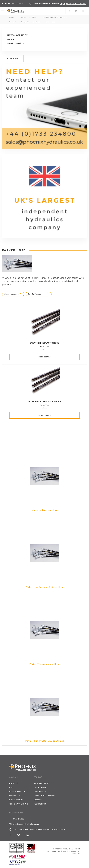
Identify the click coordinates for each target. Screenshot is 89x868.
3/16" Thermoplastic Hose (44, 343)
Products (23, 17)
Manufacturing (41, 783)
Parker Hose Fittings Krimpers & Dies (25, 22)
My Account (33, 4)
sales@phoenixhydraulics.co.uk (26, 824)
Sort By (31, 294)
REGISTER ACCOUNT (18, 792)
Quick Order (54, 4)
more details (45, 357)
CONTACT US (15, 796)
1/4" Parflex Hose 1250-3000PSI (44, 401)
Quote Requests (42, 792)
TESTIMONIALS (40, 804)
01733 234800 (17, 4)
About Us (14, 783)
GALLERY (38, 800)
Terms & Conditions (19, 804)
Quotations (44, 4)
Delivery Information (44, 796)
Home (12, 17)
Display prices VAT (73, 4)
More (35, 17)
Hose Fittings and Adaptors (53, 17)
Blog (12, 787)
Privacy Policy (16, 800)
